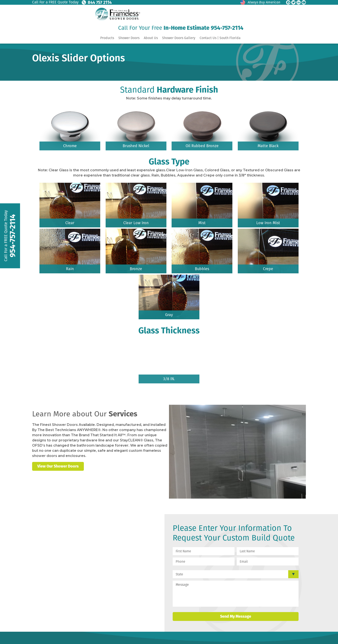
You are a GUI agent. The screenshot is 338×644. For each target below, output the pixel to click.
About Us (151, 38)
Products (107, 38)
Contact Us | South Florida (220, 38)
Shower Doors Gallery (179, 38)
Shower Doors (129, 38)
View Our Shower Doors (58, 466)
